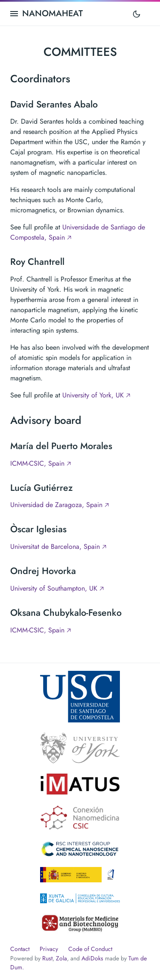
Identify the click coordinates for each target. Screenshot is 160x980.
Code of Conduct (90, 949)
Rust (47, 958)
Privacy (49, 949)
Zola (61, 958)
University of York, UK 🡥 (96, 395)
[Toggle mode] (137, 14)
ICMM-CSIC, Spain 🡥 (41, 463)
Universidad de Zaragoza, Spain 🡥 (60, 505)
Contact (20, 949)
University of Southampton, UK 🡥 (57, 588)
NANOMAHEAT (52, 13)
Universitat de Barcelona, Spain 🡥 (58, 547)
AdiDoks (92, 958)
